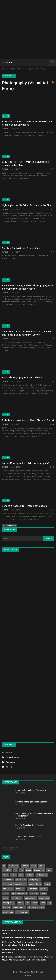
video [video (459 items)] (43, 903)
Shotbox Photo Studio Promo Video (22, 248)
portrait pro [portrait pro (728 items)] (34, 893)
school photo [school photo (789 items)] (17, 898)
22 (52, 381)
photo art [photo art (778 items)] (30, 875)
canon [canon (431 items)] (33, 866)
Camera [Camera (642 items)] (25, 866)
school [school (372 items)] (6, 898)
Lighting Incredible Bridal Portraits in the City (27, 205)
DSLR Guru (7, 63)
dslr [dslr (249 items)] (21, 870)
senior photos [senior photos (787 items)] (44, 898)
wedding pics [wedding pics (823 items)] (8, 912)
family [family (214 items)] (29, 870)
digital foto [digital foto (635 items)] (7, 870)
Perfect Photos (12, 757)
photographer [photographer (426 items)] (8, 880)
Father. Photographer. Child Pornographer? (26, 463)
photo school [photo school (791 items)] (8, 889)
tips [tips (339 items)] (27, 903)
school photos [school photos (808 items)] (30, 898)
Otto (7, 942)
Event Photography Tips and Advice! (22, 377)
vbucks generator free (16, 957)
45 (52, 467)
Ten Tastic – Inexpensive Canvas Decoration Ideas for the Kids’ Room (23, 943)
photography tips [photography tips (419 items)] (35, 884)
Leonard (9, 938)
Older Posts (10, 525)
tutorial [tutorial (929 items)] (35, 903)
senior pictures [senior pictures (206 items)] (9, 903)
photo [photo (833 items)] (21, 875)
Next (13, 848)
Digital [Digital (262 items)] (42, 866)
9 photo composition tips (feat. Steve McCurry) (28, 420)
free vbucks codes (14, 930)
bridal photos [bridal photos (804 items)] (13, 866)
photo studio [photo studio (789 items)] (32, 889)
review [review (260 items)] (44, 893)
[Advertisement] (28, 30)
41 (52, 424)
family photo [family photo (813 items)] (39, 870)
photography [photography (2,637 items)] (21, 880)
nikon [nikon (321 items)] (14, 875)
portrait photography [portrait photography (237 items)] (19, 893)
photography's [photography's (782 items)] (34, 880)
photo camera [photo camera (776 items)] (42, 875)
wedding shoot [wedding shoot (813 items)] (22, 912)
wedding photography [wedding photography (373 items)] (36, 907)
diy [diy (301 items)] (16, 870)
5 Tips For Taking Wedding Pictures (29, 837)
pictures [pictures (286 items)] (43, 889)
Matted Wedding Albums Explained (33, 938)
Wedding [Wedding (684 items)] (6, 907)
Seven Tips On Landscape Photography (31, 790)
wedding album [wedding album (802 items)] (19, 907)
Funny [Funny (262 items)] (49, 870)
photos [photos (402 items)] (47, 884)
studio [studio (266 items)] (20, 903)
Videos (6, 116)
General (9, 753)
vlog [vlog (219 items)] (50, 903)
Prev (5, 848)
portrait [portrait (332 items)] (6, 893)
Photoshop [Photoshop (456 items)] (20, 889)
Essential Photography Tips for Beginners (32, 802)
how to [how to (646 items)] (6, 875)
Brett (7, 950)
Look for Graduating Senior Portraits (30, 825)
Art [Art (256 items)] (4, 866)
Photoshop (10, 762)
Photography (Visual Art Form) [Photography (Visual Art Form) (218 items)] (14, 884)
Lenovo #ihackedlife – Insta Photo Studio (25, 506)
